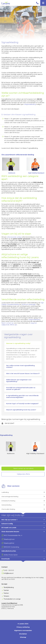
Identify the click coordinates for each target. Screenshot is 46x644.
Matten (6, 593)
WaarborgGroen (9, 539)
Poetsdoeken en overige (12, 599)
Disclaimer (23, 634)
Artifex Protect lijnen (11, 555)
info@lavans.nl (9, 573)
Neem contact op (7, 323)
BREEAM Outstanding (11, 547)
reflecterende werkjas (14, 237)
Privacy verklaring (23, 627)
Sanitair (6, 590)
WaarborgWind (9, 543)
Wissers (6, 596)
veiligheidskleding (30, 104)
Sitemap (23, 637)
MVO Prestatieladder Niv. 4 (13, 535)
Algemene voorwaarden (23, 630)
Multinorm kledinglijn (29, 304)
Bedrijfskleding (9, 587)
